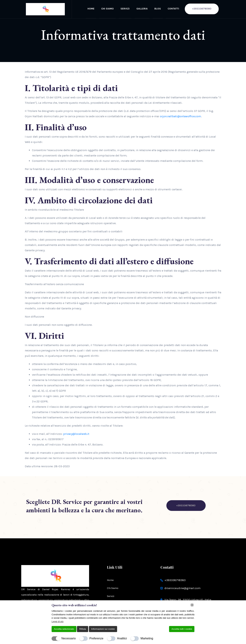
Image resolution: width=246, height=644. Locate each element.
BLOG (158, 9)
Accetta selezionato (64, 629)
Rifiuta (83, 629)
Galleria (142, 9)
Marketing (147, 638)
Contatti (173, 9)
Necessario (69, 638)
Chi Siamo (107, 9)
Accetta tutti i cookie (182, 629)
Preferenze (96, 638)
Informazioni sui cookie (103, 629)
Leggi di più (58, 621)
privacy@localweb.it (76, 434)
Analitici (122, 638)
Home (91, 9)
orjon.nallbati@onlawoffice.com (180, 116)
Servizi (125, 9)
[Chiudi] (192, 605)
